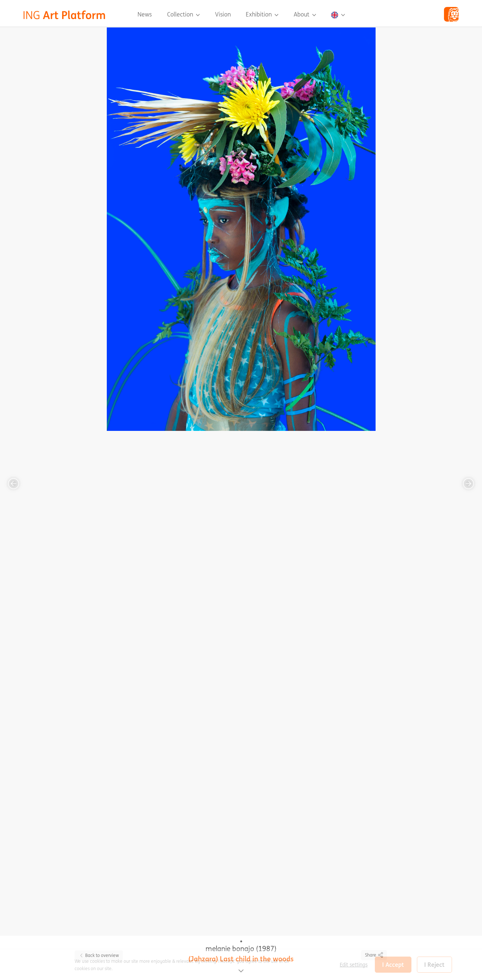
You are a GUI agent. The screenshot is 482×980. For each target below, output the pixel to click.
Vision (223, 14)
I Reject (434, 965)
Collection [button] (181, 14)
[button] (338, 14)
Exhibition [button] (259, 14)
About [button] (302, 14)
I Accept (393, 965)
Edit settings (354, 965)
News (145, 14)
